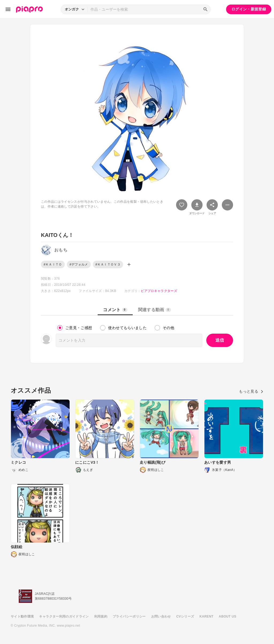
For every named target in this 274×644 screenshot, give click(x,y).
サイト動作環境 (22, 616)
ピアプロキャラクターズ (159, 291)
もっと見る (251, 391)
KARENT (207, 616)
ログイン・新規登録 (249, 9)
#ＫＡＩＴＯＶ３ (108, 264)
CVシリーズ (185, 616)
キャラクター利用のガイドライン (64, 616)
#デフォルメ (79, 264)
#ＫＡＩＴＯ (53, 264)
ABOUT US (228, 616)
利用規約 (101, 616)
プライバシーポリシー (129, 616)
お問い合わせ (161, 616)
